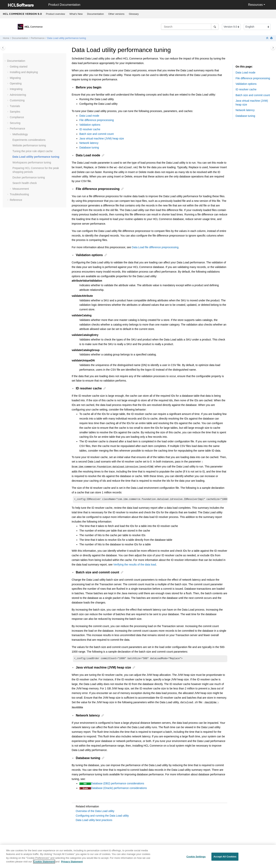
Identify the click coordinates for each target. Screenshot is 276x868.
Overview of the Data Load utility (95, 810)
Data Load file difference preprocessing (155, 247)
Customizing (17, 100)
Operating (16, 83)
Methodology (20, 134)
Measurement (21, 189)
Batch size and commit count (97, 134)
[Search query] (190, 27)
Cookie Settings (196, 859)
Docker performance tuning (29, 177)
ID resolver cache (90, 129)
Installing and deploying (24, 72)
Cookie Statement (44, 864)
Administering (18, 95)
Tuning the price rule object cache (33, 151)
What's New (76, 14)
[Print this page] (272, 38)
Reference (16, 200)
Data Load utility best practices (94, 819)
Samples (15, 112)
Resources (255, 5)
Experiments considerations (29, 140)
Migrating (15, 78)
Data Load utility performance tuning (67, 38)
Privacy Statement (72, 864)
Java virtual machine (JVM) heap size (102, 138)
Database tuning (89, 148)
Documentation (95, 14)
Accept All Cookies (225, 859)
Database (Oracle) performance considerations (119, 787)
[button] (6, 61)
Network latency (89, 143)
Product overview (56, 14)
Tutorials (15, 106)
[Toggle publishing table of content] (3, 48)
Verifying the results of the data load (135, 564)
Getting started (19, 67)
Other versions (116, 14)
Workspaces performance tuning (32, 162)
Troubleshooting (19, 194)
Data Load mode (89, 116)
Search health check (25, 183)
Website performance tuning (29, 145)
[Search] (215, 27)
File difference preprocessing (97, 120)
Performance (38, 38)
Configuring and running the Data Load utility (102, 815)
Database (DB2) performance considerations (118, 783)
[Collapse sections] (268, 38)
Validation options (90, 125)
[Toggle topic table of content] (273, 48)
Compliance (17, 117)
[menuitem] (55, 14)
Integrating (16, 89)
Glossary (134, 14)
